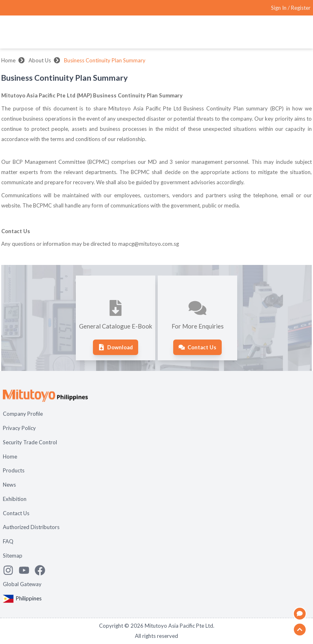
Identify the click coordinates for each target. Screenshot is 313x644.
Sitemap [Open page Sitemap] (13, 556)
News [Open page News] (9, 485)
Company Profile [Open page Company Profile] (23, 414)
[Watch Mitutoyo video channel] (27, 570)
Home (8, 60)
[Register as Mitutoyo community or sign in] (291, 8)
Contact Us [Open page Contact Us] (16, 513)
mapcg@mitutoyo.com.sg (149, 244)
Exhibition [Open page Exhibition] (15, 499)
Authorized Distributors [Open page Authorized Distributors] (31, 527)
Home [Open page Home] (10, 457)
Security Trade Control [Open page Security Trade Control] (30, 442)
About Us (40, 60)
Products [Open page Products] (14, 470)
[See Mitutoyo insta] (11, 570)
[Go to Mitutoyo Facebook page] (43, 570)
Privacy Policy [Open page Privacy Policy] (19, 428)
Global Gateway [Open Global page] (22, 584)
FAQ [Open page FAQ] (8, 541)
